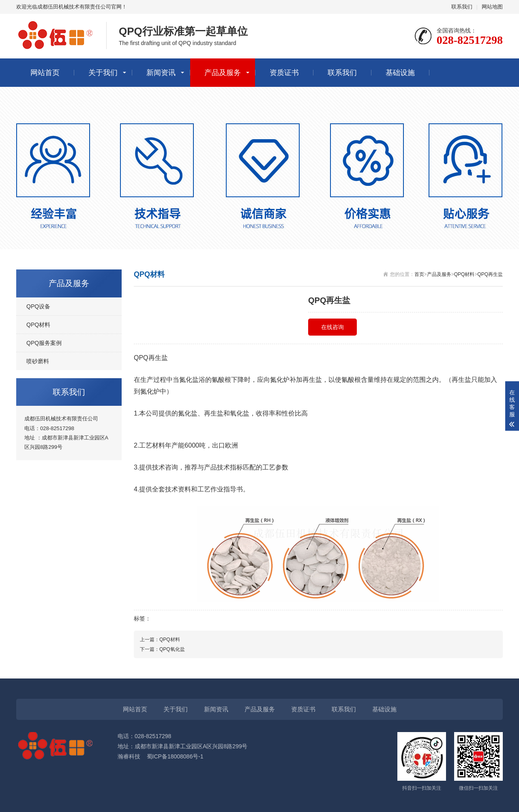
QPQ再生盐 (490, 274)
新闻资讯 (161, 73)
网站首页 (45, 73)
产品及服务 (223, 73)
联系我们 (462, 7)
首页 (419, 274)
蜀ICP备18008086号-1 (175, 756)
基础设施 (400, 73)
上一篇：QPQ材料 (160, 640)
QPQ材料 (464, 274)
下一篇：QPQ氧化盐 (162, 649)
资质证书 (284, 73)
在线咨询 (332, 327)
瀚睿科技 (129, 756)
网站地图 (492, 7)
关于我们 (103, 73)
